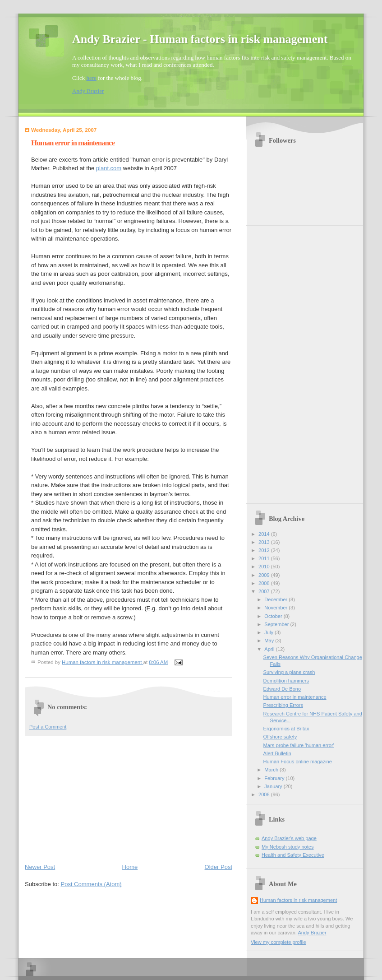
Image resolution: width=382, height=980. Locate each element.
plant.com (109, 168)
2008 (265, 583)
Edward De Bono (282, 689)
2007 (265, 591)
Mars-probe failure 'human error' (299, 745)
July (269, 632)
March (272, 770)
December (276, 599)
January (274, 786)
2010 (265, 567)
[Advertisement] (92, 798)
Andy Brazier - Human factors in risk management (200, 39)
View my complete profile (278, 942)
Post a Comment (48, 727)
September (277, 624)
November (276, 608)
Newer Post (40, 867)
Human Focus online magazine (298, 762)
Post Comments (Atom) (91, 884)
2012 (265, 550)
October (274, 616)
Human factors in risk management (298, 900)
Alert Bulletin (277, 753)
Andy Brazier (88, 91)
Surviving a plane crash (289, 672)
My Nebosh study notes (288, 847)
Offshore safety (280, 737)
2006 (265, 794)
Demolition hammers (286, 681)
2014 (265, 534)
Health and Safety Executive (293, 855)
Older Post (219, 867)
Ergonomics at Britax (286, 729)
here (91, 78)
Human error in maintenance (295, 697)
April (270, 649)
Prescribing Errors (283, 705)
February (275, 778)
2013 (265, 542)
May (270, 641)
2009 (265, 575)
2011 (265, 558)
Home (130, 867)
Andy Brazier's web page (289, 838)
